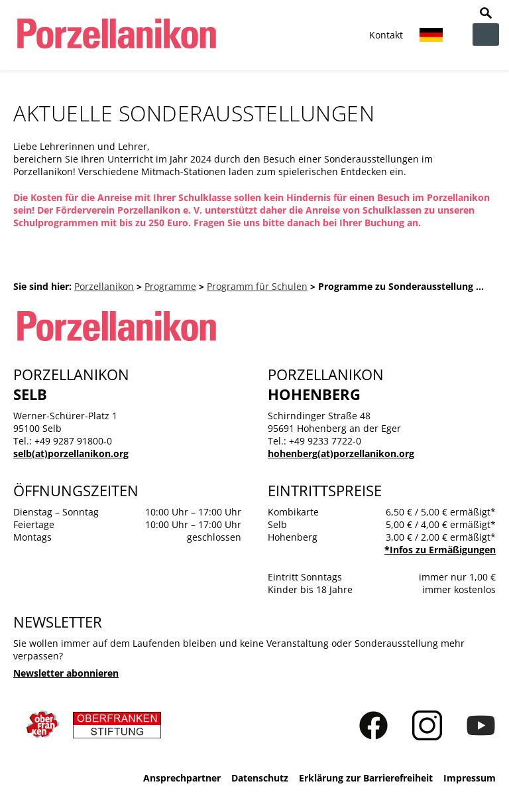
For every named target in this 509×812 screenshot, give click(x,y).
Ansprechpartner (182, 778)
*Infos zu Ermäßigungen (440, 550)
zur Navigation (486, 34)
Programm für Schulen (257, 286)
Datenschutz (260, 778)
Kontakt (386, 35)
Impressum (470, 778)
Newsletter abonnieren (66, 673)
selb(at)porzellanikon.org (71, 453)
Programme (170, 286)
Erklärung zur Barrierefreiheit (366, 778)
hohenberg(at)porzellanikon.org (341, 453)
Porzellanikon (104, 286)
